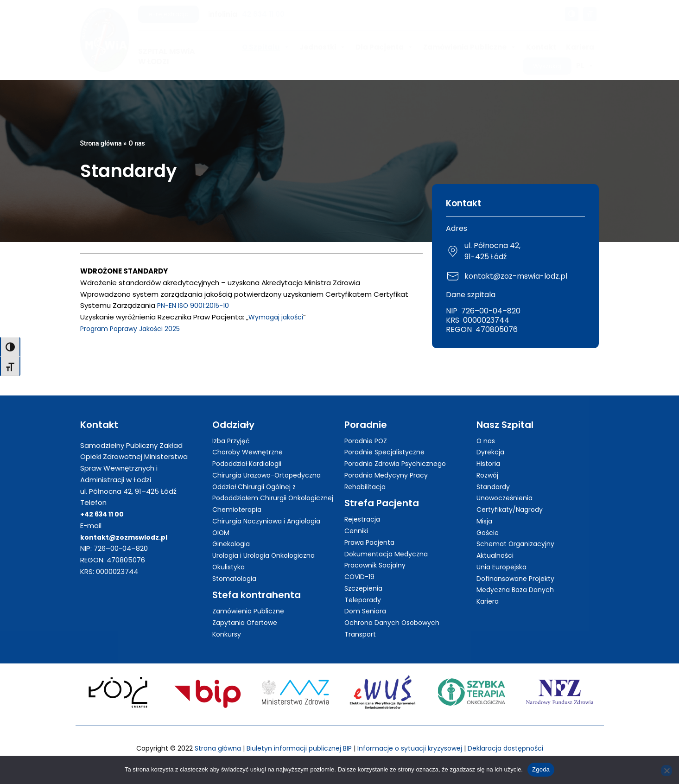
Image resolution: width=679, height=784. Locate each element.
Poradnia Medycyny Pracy (388, 465)
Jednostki (323, 47)
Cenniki (357, 520)
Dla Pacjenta (384, 47)
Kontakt (541, 47)
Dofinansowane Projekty (518, 568)
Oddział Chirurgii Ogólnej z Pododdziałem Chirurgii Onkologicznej (257, 488)
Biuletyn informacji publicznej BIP (296, 749)
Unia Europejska (503, 557)
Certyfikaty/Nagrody (512, 499)
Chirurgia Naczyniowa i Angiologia (270, 522)
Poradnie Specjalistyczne (387, 442)
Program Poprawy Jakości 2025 (133, 328)
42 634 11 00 (263, 14)
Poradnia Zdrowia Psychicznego (399, 453)
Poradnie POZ (368, 430)
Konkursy (227, 635)
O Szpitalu (266, 47)
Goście (489, 522)
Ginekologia (232, 545)
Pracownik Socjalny (377, 555)
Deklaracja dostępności (513, 749)
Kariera (580, 47)
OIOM (221, 533)
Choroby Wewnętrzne (250, 442)
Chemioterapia (239, 511)
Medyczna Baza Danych (517, 579)
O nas (140, 143)
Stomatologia (236, 579)
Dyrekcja (491, 442)
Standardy (495, 476)
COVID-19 (360, 566)
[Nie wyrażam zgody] (666, 771)
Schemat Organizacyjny (517, 533)
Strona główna (103, 143)
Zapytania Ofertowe (247, 624)
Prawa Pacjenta (371, 532)
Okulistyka (229, 568)
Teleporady (364, 590)
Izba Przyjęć (232, 430)
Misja (485, 511)
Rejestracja (364, 509)
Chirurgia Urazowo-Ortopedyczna (270, 465)
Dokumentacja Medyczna (388, 544)
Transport (361, 624)
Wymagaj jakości (277, 317)
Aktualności (496, 545)
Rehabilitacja (367, 476)
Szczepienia (365, 578)
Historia (489, 453)
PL (585, 66)
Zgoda (541, 769)
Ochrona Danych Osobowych (394, 612)
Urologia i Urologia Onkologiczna (267, 557)
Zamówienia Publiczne (470, 47)
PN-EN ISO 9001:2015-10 (195, 305)
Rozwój (489, 465)
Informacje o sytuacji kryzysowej (412, 749)
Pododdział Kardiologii (250, 453)
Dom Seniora (366, 601)
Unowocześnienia (507, 488)
